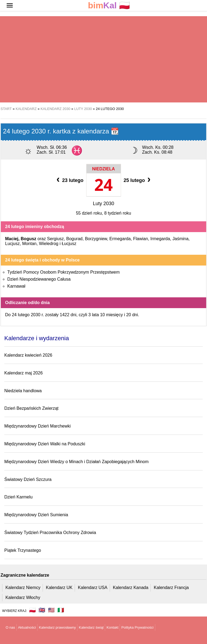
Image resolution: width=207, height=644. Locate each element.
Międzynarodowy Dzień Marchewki (37, 426)
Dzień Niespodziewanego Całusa (39, 279)
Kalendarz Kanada (131, 588)
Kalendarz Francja (171, 588)
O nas (10, 627)
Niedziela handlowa (23, 391)
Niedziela (103, 169)
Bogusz (29, 239)
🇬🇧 (42, 610)
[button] (10, 5)
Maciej (12, 239)
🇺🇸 (51, 610)
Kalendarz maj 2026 (23, 373)
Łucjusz (69, 244)
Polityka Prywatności (137, 627)
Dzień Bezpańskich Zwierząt (31, 408)
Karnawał (16, 286)
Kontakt (112, 627)
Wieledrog (49, 244)
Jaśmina (181, 239)
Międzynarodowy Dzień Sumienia (36, 515)
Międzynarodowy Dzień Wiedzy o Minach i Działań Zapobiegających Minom (76, 462)
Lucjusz (12, 244)
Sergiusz (56, 239)
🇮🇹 (61, 610)
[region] (103, 59)
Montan (29, 244)
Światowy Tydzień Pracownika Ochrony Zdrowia (50, 533)
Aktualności (27, 627)
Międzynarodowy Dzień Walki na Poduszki (45, 444)
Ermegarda (120, 239)
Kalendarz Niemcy (23, 588)
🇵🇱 (109, 6)
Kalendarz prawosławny (57, 627)
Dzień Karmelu (18, 497)
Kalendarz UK (59, 588)
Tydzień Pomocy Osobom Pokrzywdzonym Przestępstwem (63, 272)
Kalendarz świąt (91, 627)
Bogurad (75, 239)
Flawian (141, 239)
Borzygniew (96, 239)
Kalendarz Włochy (23, 597)
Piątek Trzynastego (23, 550)
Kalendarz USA (93, 588)
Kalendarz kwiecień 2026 (28, 355)
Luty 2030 (103, 204)
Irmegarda (160, 239)
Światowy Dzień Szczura (28, 479)
